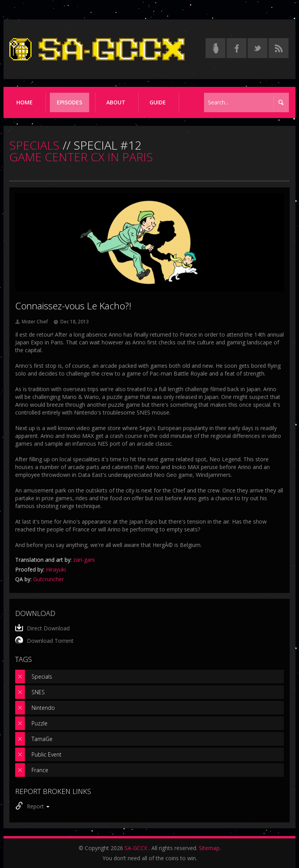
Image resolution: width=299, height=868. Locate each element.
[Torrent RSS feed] (279, 48)
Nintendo (43, 708)
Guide (158, 102)
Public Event (47, 754)
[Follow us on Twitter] (258, 48)
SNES (38, 692)
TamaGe (42, 739)
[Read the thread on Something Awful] (215, 48)
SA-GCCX (136, 848)
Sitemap (209, 848)
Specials (42, 677)
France (40, 770)
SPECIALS (34, 145)
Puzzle (40, 723)
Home (25, 102)
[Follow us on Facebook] (237, 48)
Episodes (69, 102)
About (116, 102)
